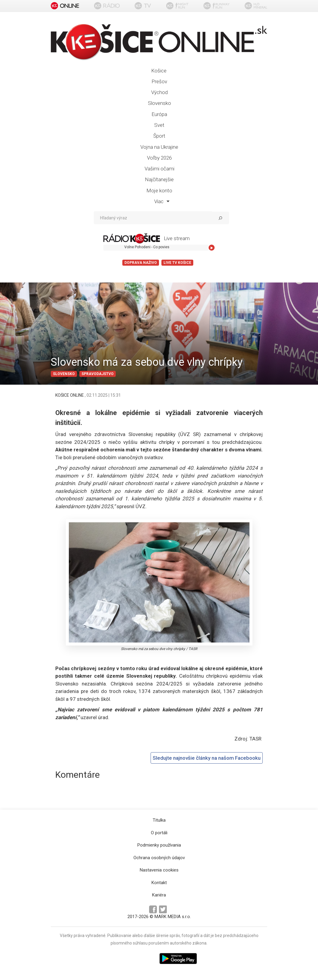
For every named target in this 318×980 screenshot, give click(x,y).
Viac (162, 201)
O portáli (159, 833)
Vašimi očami (159, 169)
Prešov (159, 81)
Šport (159, 136)
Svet (159, 125)
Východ (159, 92)
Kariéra (159, 895)
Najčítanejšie (159, 179)
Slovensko (159, 103)
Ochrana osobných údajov (159, 858)
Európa (159, 114)
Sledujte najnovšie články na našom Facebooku (207, 758)
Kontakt (159, 883)
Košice (159, 71)
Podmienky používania (159, 845)
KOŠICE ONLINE (70, 395)
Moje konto (159, 191)
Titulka (159, 820)
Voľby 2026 (159, 158)
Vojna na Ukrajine (159, 147)
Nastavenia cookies (159, 870)
